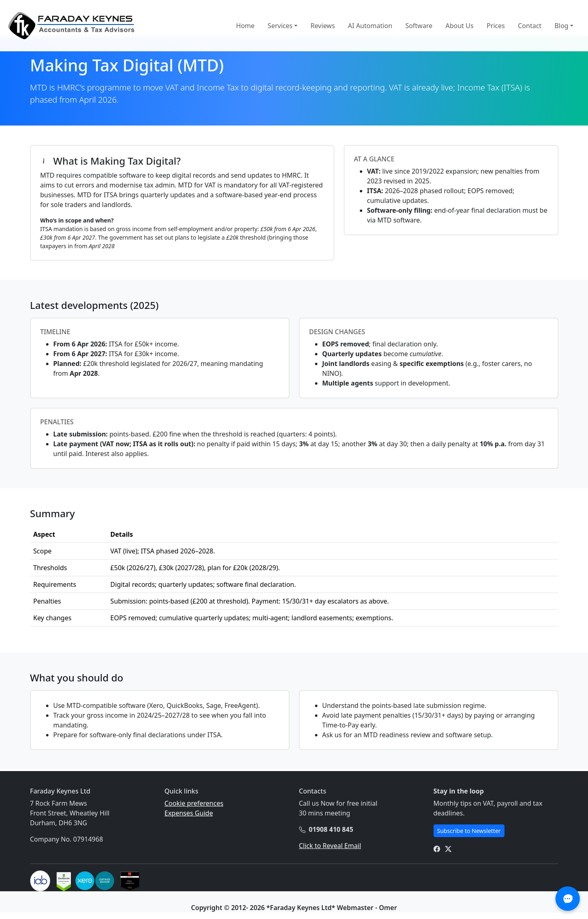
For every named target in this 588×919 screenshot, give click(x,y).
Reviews (323, 26)
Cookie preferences (194, 803)
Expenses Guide (189, 813)
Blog (562, 26)
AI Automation (370, 26)
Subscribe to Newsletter (469, 831)
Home (245, 26)
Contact (530, 26)
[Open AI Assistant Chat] (568, 899)
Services (280, 26)
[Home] (71, 25)
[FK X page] (448, 848)
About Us (459, 26)
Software (419, 26)
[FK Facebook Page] (437, 848)
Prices (496, 26)
